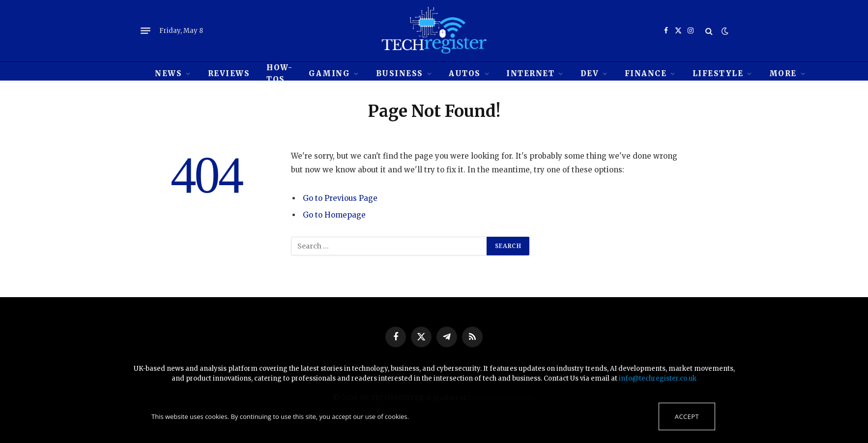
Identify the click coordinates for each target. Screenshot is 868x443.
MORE (783, 73)
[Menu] (145, 31)
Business (400, 73)
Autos (465, 73)
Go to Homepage (334, 215)
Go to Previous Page (340, 198)
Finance (646, 73)
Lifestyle (718, 73)
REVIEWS (229, 73)
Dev (590, 73)
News (168, 73)
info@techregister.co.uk (658, 378)
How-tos (279, 73)
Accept (687, 416)
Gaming (329, 73)
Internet (530, 73)
